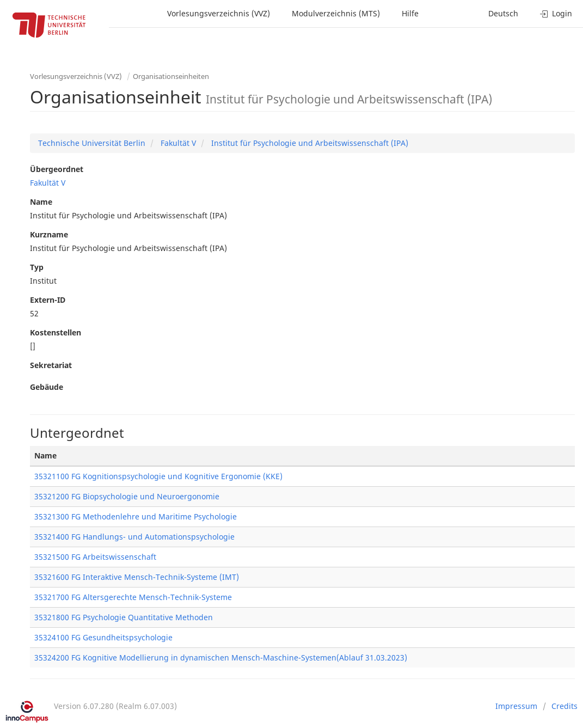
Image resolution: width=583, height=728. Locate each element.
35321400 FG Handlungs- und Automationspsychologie (134, 537)
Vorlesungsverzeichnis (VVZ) (219, 13)
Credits (564, 706)
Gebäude (47, 387)
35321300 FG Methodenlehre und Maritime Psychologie (136, 516)
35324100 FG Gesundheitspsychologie (103, 637)
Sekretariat (51, 365)
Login (556, 13)
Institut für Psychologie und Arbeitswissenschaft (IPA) (309, 143)
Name (41, 202)
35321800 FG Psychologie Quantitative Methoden (124, 617)
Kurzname (49, 234)
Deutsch (503, 13)
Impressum (516, 706)
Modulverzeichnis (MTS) (336, 13)
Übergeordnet (57, 169)
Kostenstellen (56, 332)
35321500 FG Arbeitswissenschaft (95, 557)
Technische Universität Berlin (92, 143)
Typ (37, 267)
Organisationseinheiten (171, 76)
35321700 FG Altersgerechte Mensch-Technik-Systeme (133, 597)
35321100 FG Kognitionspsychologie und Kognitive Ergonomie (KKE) (158, 476)
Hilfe (410, 13)
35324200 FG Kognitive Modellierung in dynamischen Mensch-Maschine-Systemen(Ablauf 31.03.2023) (221, 657)
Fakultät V (177, 143)
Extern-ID (48, 300)
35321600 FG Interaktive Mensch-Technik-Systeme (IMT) (137, 577)
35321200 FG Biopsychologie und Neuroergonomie (127, 496)
